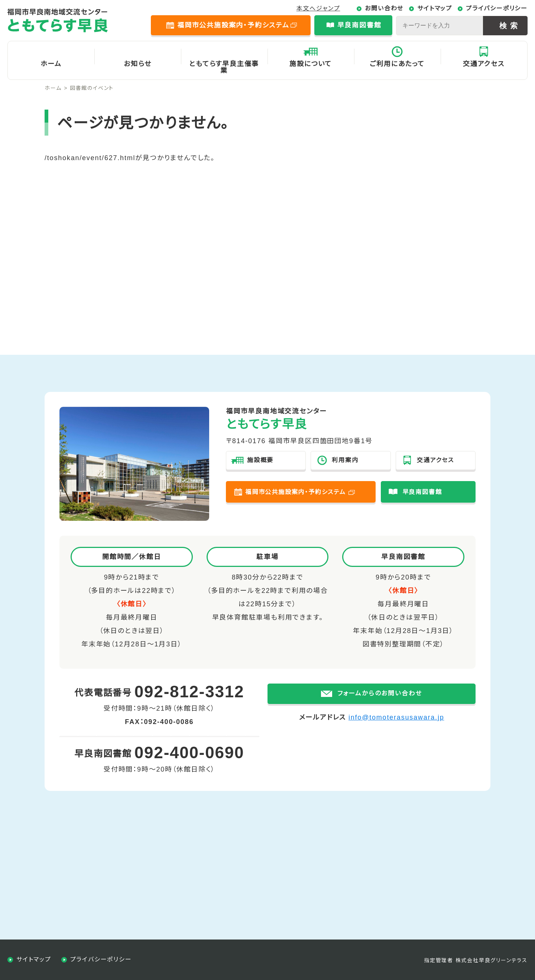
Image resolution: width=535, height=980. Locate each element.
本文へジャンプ (318, 8)
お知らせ (137, 64)
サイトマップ (435, 8)
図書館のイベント (92, 88)
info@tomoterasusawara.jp (396, 729)
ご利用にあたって (397, 64)
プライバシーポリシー (497, 8)
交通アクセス (484, 64)
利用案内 (345, 460)
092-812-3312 (189, 692)
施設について (311, 64)
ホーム (51, 64)
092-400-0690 (189, 752)
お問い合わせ (384, 8)
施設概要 (260, 460)
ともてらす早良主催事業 (224, 67)
